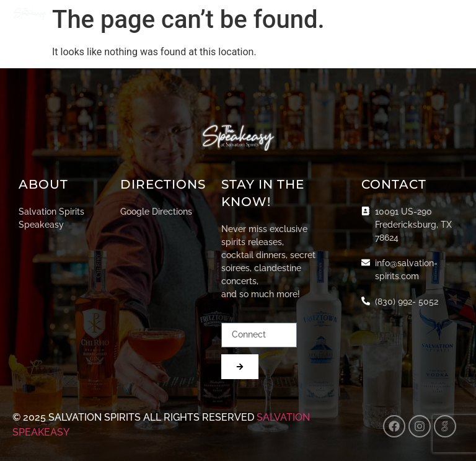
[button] (453, 13)
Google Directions (156, 212)
